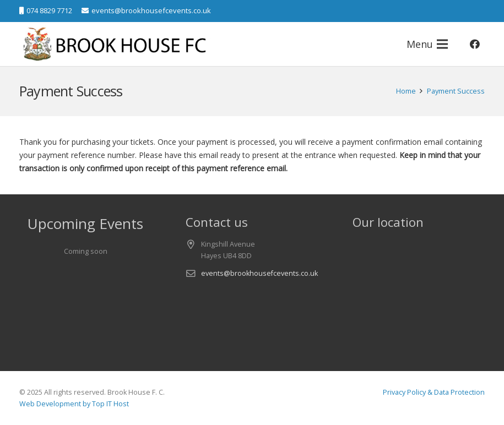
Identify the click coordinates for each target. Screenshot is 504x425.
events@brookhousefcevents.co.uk (259, 273)
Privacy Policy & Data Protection (434, 392)
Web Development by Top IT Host (74, 404)
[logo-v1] (116, 44)
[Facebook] (475, 44)
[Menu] (427, 44)
